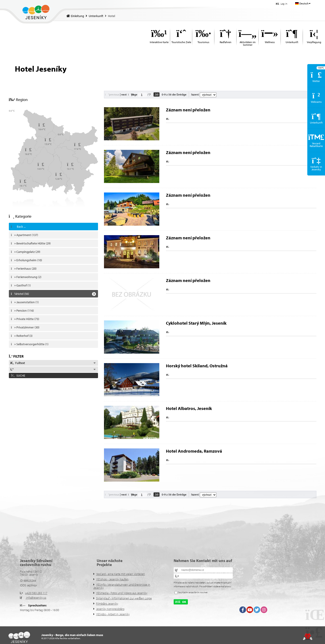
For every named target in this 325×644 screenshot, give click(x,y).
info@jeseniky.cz (36, 598)
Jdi (157, 94)
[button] (282, 4)
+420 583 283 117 (36, 593)
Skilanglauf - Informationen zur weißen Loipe (124, 598)
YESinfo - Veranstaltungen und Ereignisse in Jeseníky (122, 586)
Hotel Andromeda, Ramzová (194, 451)
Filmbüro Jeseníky (107, 604)
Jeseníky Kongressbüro (110, 609)
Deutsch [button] (304, 3)
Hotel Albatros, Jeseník (189, 408)
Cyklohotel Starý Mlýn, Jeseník (196, 323)
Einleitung (36, 12)
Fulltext (18, 363)
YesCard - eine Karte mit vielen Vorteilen (120, 574)
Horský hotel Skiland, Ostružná (197, 366)
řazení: (204, 94)
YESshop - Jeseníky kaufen (112, 579)
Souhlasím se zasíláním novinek (193, 592)
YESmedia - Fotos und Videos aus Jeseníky (122, 593)
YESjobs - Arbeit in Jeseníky (113, 614)
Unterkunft (96, 16)
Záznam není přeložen (188, 110)
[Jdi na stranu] (142, 95)
